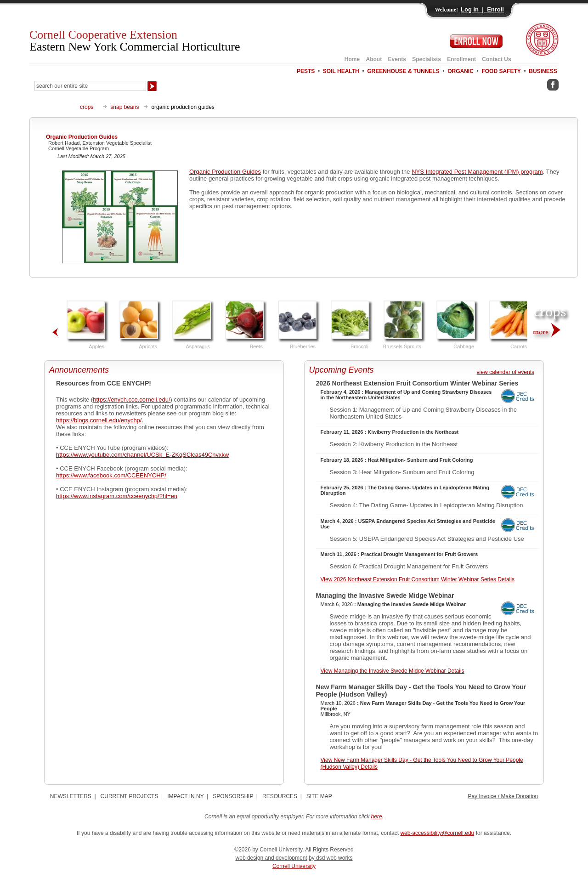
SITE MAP (319, 796)
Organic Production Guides (225, 172)
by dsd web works (331, 858)
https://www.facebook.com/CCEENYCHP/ (111, 475)
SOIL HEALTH (341, 71)
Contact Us (496, 59)
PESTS (306, 71)
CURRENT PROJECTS (130, 796)
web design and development (271, 858)
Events (397, 59)
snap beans (124, 107)
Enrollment (461, 59)
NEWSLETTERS (71, 796)
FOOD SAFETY (501, 71)
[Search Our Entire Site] (90, 86)
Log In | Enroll (482, 9)
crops (87, 107)
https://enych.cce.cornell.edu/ (131, 400)
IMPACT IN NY (185, 796)
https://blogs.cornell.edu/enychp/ (99, 420)
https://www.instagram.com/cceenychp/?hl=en (117, 496)
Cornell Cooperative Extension (135, 41)
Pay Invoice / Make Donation (503, 796)
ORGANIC (461, 71)
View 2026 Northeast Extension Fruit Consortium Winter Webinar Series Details (418, 579)
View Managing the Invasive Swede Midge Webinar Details (393, 671)
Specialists (427, 59)
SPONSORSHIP (233, 796)
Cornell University (294, 866)
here (377, 817)
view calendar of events (506, 372)
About (374, 59)
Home (352, 59)
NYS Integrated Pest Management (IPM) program (477, 172)
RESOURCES (280, 796)
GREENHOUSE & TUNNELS (403, 71)
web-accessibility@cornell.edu (437, 833)
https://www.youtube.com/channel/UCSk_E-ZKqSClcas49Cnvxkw (142, 455)
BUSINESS (543, 71)
